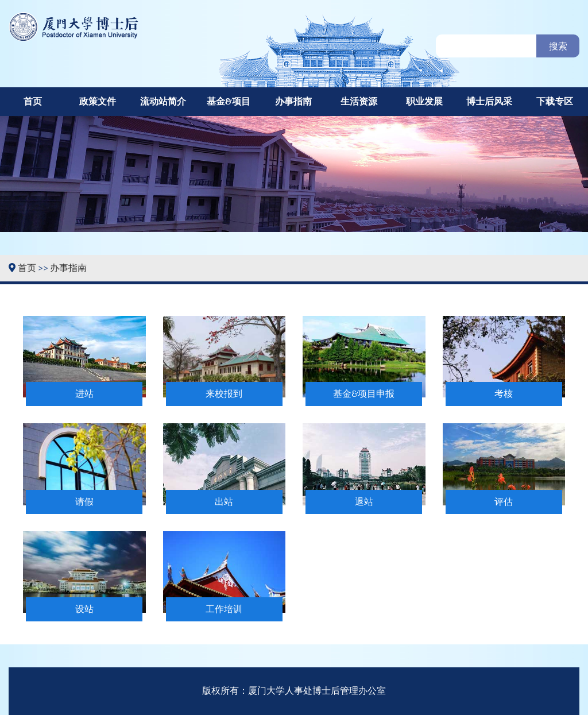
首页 (33, 102)
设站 (84, 609)
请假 (84, 502)
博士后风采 (489, 102)
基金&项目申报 (364, 394)
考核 (504, 394)
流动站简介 (163, 102)
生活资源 (359, 102)
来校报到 (224, 394)
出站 (224, 502)
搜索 (558, 47)
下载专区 (555, 102)
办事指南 (293, 102)
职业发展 (424, 102)
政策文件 (98, 102)
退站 (364, 502)
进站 (84, 394)
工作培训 (224, 609)
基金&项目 (229, 102)
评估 (504, 502)
